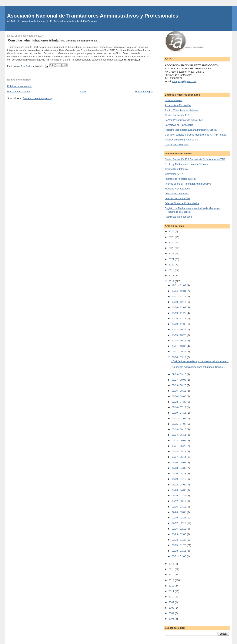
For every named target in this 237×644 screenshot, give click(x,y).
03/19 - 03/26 (179, 496)
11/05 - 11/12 (179, 319)
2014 (172, 575)
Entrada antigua (144, 92)
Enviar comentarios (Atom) (37, 98)
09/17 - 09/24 (179, 352)
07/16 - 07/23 (179, 407)
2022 (172, 253)
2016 (172, 564)
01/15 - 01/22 (179, 545)
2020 (172, 265)
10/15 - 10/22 (179, 335)
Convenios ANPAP (175, 174)
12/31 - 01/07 (179, 285)
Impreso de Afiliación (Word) (180, 179)
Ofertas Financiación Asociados (182, 203)
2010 (172, 597)
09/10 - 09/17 (179, 357)
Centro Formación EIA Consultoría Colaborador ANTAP (195, 159)
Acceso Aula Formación (178, 105)
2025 (172, 237)
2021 (172, 259)
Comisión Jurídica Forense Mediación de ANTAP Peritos (196, 135)
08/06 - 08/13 (179, 391)
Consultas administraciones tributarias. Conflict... (198, 367)
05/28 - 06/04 (179, 440)
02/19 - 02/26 (179, 518)
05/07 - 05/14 (179, 457)
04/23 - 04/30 (179, 468)
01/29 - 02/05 (179, 534)
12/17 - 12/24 (179, 296)
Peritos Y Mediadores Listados (182, 110)
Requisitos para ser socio (179, 217)
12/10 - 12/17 (179, 302)
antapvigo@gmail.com (184, 81)
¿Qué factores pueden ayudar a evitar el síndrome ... (200, 361)
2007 (172, 613)
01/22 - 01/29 (179, 540)
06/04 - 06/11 (179, 435)
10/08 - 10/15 (179, 341)
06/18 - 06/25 (179, 429)
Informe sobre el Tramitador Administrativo (188, 184)
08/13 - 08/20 (179, 385)
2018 (172, 276)
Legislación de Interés (177, 194)
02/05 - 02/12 (179, 529)
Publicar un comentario (20, 86)
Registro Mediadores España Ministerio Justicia (191, 130)
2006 (172, 619)
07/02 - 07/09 (179, 418)
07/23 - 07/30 (179, 402)
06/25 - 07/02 (179, 424)
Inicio (83, 92)
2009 (172, 602)
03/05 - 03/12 (179, 507)
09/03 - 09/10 (179, 374)
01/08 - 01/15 (179, 551)
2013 (172, 580)
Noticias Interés (173, 100)
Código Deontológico (176, 169)
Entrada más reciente (19, 92)
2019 (172, 270)
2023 (172, 248)
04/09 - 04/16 (179, 479)
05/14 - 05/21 (179, 451)
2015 (172, 569)
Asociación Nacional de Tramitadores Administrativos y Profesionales (93, 16)
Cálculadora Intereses (177, 145)
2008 (172, 608)
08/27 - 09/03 (179, 380)
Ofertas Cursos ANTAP (177, 198)
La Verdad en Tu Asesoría (179, 125)
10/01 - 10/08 (179, 346)
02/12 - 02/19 (179, 523)
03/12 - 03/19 (179, 501)
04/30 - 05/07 (179, 463)
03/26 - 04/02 (179, 490)
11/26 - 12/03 (179, 307)
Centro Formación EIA (177, 115)
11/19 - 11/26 (179, 313)
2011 (172, 591)
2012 (172, 586)
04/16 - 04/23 (179, 473)
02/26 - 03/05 (179, 512)
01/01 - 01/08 (179, 556)
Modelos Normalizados (177, 189)
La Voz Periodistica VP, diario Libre (184, 120)
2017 (172, 281)
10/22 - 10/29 (179, 329)
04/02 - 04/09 (179, 485)
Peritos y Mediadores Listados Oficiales (186, 164)
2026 (172, 231)
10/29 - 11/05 (179, 324)
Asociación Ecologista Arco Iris (182, 140)
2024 (172, 243)
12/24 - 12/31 (179, 291)
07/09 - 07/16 (179, 413)
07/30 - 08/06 (179, 396)
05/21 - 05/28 (179, 446)
